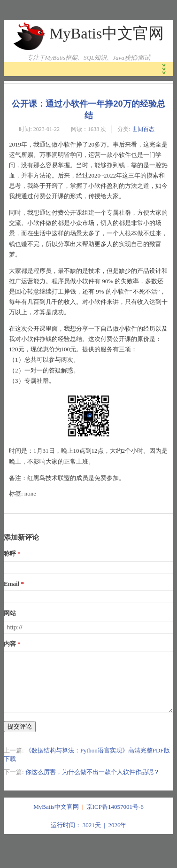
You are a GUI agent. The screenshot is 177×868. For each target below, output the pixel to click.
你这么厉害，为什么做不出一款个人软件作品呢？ (92, 783)
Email (12, 584)
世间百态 (143, 129)
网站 (10, 613)
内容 (10, 644)
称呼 (10, 554)
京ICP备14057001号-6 (115, 818)
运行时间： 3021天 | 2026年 (89, 836)
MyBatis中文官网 (107, 33)
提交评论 (20, 738)
